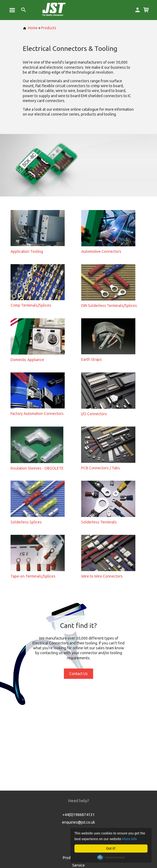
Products (49, 28)
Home (30, 28)
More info (129, 839)
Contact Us (78, 674)
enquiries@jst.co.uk (78, 822)
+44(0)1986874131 (78, 815)
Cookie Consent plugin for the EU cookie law (111, 857)
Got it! (111, 848)
